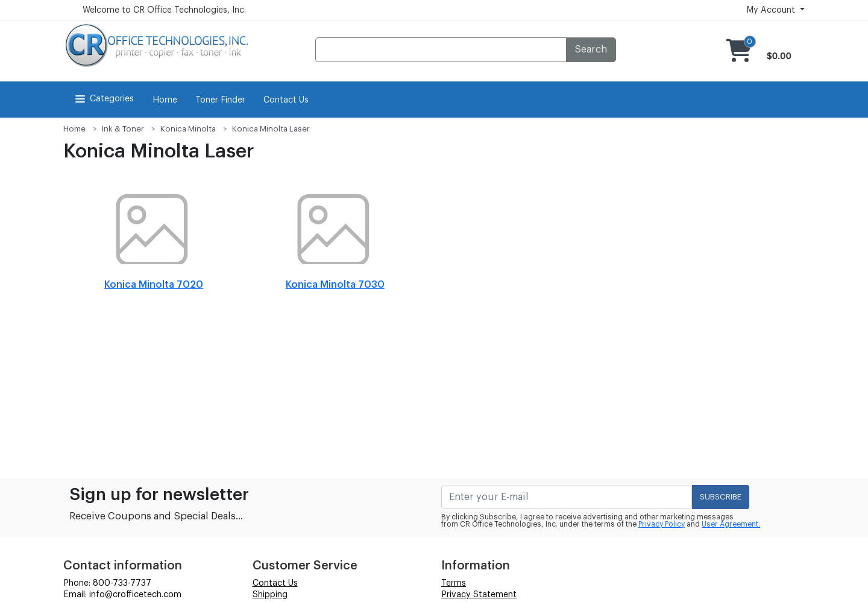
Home (165, 100)
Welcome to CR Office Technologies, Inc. (164, 10)
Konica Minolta (188, 129)
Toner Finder (220, 100)
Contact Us (286, 100)
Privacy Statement (479, 595)
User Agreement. (731, 524)
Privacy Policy (662, 524)
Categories (103, 99)
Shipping (270, 595)
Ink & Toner (123, 129)
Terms (454, 583)
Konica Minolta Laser (271, 129)
